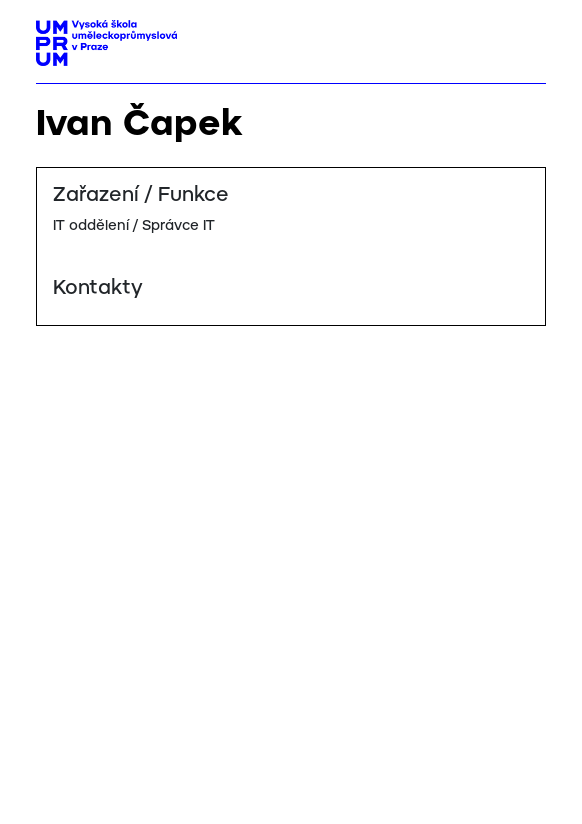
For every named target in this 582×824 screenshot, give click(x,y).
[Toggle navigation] (523, 37)
